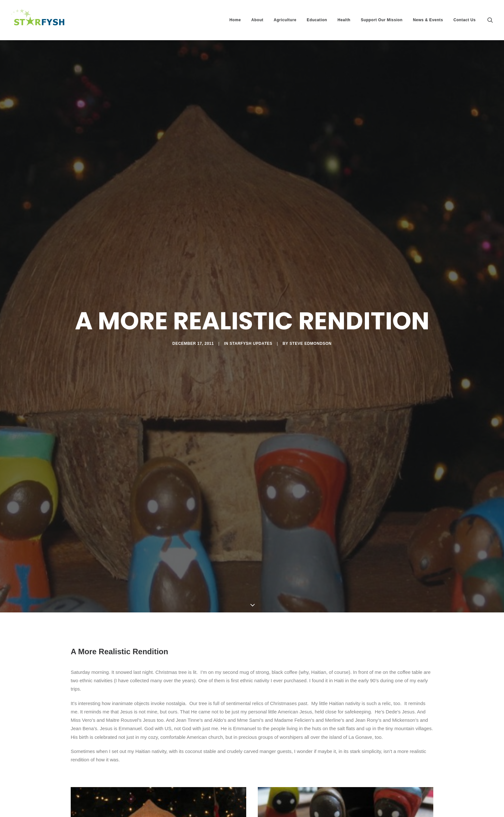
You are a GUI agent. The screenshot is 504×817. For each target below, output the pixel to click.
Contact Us (465, 20)
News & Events (428, 20)
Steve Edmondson (311, 331)
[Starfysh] (38, 20)
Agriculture (285, 20)
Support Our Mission (382, 20)
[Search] (490, 20)
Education (317, 20)
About (257, 20)
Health (344, 20)
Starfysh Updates (251, 331)
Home (235, 20)
